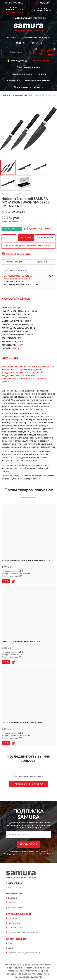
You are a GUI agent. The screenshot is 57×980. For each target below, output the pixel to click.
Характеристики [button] (15, 262)
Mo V (20, 345)
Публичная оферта (17, 928)
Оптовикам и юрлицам (36, 38)
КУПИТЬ (6, 581)
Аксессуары (13, 81)
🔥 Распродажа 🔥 (17, 61)
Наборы (17, 348)
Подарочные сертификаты (29, 87)
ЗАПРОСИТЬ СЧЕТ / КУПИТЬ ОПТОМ (28, 245)
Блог (10, 944)
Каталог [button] (12, 38)
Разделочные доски (22, 74)
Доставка (13, 898)
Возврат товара (16, 907)
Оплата (12, 903)
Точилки (42, 74)
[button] (14, 12)
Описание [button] (42, 262)
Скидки (12, 948)
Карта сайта (14, 923)
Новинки (20, 43)
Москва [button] (23, 271)
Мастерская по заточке (37, 81)
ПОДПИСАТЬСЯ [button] (28, 844)
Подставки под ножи (28, 67)
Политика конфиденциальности (24, 953)
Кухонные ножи (41, 61)
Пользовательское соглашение (23, 932)
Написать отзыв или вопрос (29, 784)
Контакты (37, 43)
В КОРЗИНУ (26, 238)
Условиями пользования (35, 854)
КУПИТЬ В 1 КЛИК (45, 238)
